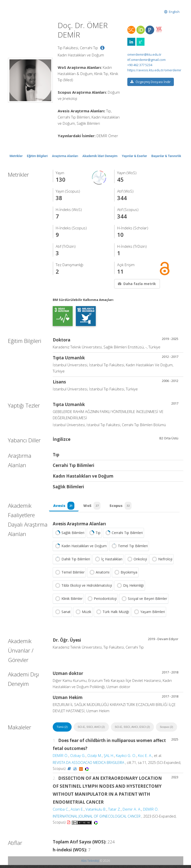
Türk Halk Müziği (112, 615)
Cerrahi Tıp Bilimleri (123, 536)
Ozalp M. (95, 758)
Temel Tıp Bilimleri (129, 549)
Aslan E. (77, 812)
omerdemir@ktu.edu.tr (144, 54)
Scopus (124, 507)
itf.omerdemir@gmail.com (146, 60)
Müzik (83, 615)
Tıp (94, 536)
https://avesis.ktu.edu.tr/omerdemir (154, 70)
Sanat (62, 615)
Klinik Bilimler (68, 602)
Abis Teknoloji (90, 864)
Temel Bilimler (69, 575)
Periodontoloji (101, 602)
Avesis (65, 507)
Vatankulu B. (96, 812)
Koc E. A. (145, 758)
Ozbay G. (78, 758)
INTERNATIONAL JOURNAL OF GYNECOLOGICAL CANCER (97, 819)
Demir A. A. (132, 812)
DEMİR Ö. (61, 758)
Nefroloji (162, 562)
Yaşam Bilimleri (149, 615)
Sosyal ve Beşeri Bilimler (144, 602)
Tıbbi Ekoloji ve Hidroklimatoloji (83, 588)
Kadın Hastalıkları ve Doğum (80, 549)
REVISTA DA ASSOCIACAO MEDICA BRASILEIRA (88, 765)
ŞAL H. (109, 758)
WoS (94, 507)
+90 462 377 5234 (140, 65)
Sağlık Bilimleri (69, 536)
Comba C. (61, 812)
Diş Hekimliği (130, 588)
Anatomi (99, 575)
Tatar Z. (115, 812)
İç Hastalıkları (108, 562)
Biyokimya (125, 575)
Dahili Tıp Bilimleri (72, 562)
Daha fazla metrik (137, 284)
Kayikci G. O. (126, 758)
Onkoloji (137, 562)
